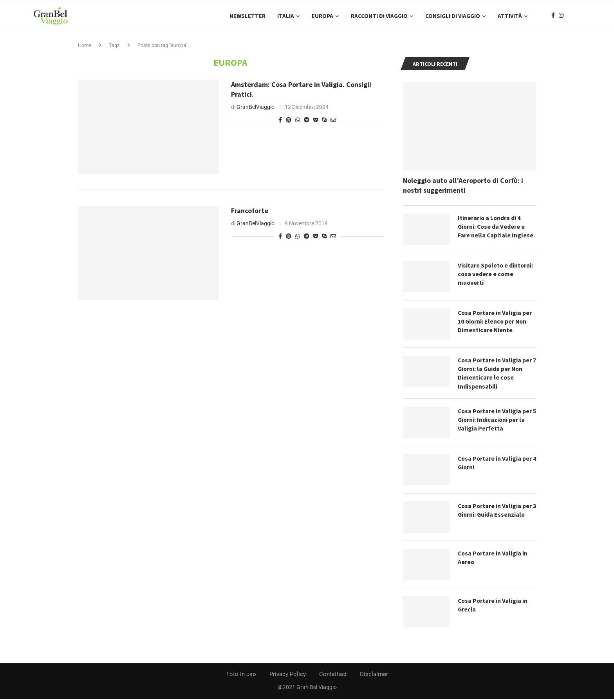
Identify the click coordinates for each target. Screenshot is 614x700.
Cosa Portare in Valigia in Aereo (493, 559)
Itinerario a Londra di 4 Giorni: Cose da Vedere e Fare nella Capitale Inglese (496, 227)
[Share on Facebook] (280, 121)
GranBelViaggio (256, 108)
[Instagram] (561, 16)
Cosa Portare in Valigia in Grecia (493, 606)
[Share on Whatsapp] (298, 121)
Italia (286, 16)
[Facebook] (553, 16)
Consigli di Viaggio (453, 16)
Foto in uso (241, 675)
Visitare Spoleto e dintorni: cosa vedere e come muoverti (496, 275)
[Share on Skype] (324, 121)
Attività (510, 16)
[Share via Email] (333, 121)
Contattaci (333, 675)
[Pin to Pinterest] (289, 121)
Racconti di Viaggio (379, 16)
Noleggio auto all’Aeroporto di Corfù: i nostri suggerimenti (463, 186)
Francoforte (250, 211)
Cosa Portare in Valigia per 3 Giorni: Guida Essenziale (495, 511)
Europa (322, 16)
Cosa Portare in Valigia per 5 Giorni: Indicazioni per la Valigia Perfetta (495, 421)
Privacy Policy (288, 675)
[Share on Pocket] (316, 121)
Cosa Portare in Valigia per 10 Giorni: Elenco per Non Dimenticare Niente (495, 322)
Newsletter (247, 16)
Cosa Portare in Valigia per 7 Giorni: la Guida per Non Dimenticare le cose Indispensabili (495, 374)
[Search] (577, 16)
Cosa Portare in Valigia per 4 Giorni (495, 464)
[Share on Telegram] (307, 121)
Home (85, 46)
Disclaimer (374, 675)
